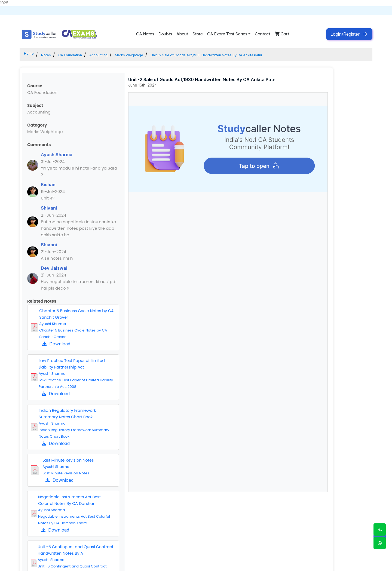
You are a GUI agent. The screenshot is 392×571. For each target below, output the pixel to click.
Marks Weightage (160, 55)
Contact (263, 34)
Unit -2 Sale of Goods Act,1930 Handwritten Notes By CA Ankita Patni (267, 55)
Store (198, 34)
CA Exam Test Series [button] (227, 34)
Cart (282, 34)
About (182, 34)
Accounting (120, 55)
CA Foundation (83, 55)
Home (31, 55)
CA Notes (145, 34)
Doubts (165, 34)
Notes (52, 55)
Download (56, 344)
